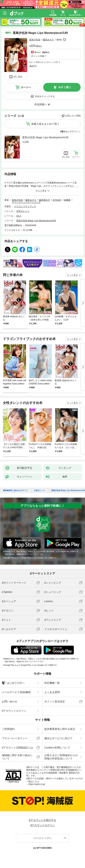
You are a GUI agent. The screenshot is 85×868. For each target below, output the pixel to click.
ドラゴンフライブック (25, 206)
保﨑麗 (67, 200)
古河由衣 (57, 200)
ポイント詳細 (38, 56)
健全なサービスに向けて (58, 738)
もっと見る (72, 275)
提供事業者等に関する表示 (60, 729)
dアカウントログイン (14, 711)
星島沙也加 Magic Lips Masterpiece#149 (45, 137)
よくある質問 (52, 692)
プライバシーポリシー (15, 738)
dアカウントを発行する (42, 820)
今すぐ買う (65, 87)
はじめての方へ (13, 683)
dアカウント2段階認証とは (17, 748)
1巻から (64, 132)
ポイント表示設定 (55, 701)
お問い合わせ (10, 701)
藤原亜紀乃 (45, 200)
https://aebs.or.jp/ (37, 784)
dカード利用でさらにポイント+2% (44, 62)
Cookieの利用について (57, 748)
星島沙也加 (35, 40)
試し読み (18, 77)
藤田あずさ (48, 40)
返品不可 (33, 66)
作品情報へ (41, 104)
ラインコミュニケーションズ (26, 202)
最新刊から (75, 132)
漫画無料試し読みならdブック (15, 490)
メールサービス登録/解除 (16, 692)
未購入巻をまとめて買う (45, 124)
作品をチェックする (45, 96)
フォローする (64, 40)
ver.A (19, 216)
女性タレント (23, 211)
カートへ (26, 87)
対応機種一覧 (52, 683)
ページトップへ (42, 838)
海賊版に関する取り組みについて (17, 757)
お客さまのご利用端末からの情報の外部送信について (61, 757)
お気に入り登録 (73, 116)
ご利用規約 (8, 729)
